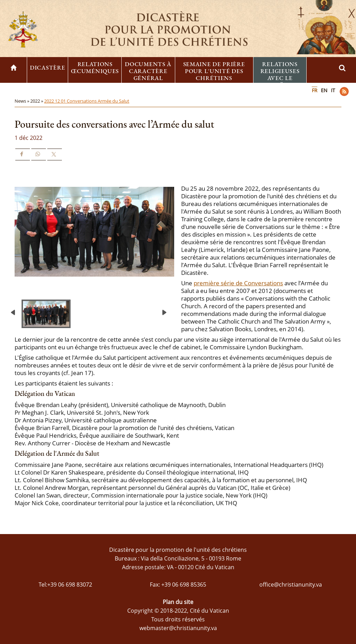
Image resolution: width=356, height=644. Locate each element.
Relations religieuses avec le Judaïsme (280, 74)
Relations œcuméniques (95, 67)
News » (22, 101)
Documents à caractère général (148, 71)
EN (324, 90)
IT (333, 90)
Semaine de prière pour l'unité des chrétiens (214, 71)
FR (315, 90)
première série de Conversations (238, 283)
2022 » (37, 101)
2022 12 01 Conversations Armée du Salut (87, 101)
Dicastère (47, 67)
